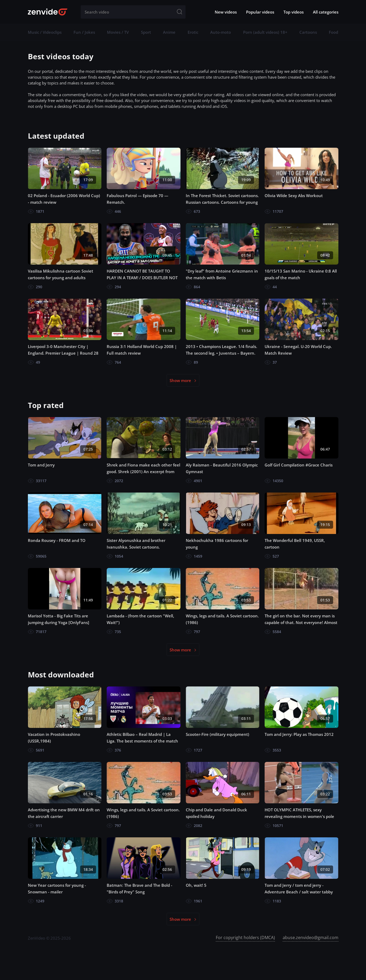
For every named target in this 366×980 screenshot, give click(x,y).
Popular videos (260, 12)
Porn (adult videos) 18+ (265, 32)
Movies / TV (118, 32)
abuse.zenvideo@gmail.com (311, 937)
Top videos (294, 12)
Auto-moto (221, 32)
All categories (326, 12)
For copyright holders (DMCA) (245, 937)
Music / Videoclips (45, 32)
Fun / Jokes (84, 32)
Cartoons (308, 32)
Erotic (193, 32)
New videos (226, 12)
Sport (146, 32)
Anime (169, 32)
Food (333, 32)
